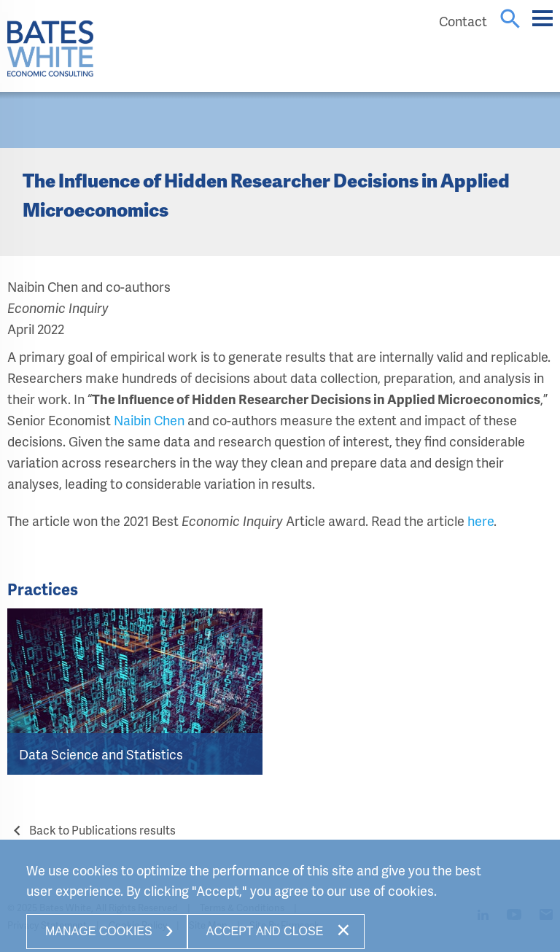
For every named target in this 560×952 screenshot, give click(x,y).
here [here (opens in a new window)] (481, 520)
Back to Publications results (92, 830)
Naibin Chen (149, 420)
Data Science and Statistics (101, 754)
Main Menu (542, 26)
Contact (463, 21)
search (510, 19)
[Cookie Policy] (280, 899)
